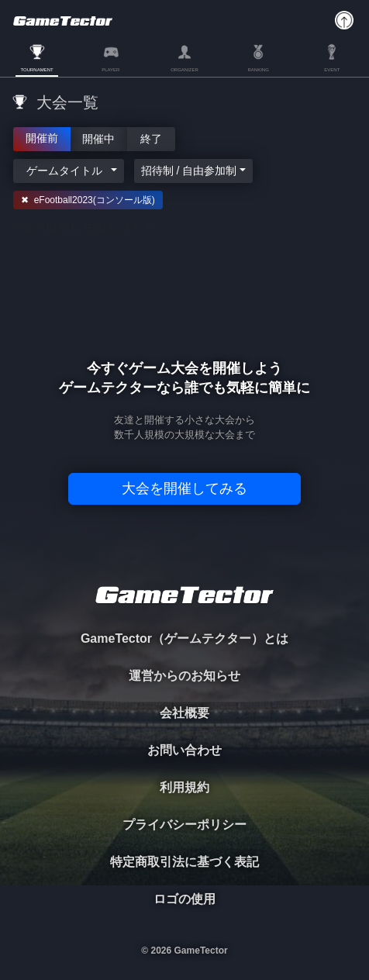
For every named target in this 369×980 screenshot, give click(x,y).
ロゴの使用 (184, 899)
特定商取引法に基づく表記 (184, 862)
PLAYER (110, 70)
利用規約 (184, 787)
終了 (151, 138)
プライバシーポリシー (184, 825)
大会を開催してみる (184, 488)
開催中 (99, 138)
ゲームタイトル (64, 171)
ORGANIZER (184, 70)
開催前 (42, 137)
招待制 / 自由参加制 (189, 171)
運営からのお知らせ (184, 676)
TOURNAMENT (36, 70)
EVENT (332, 70)
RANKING (258, 70)
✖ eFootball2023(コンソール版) (88, 200)
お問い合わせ (184, 750)
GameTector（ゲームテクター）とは (184, 638)
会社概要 (184, 713)
